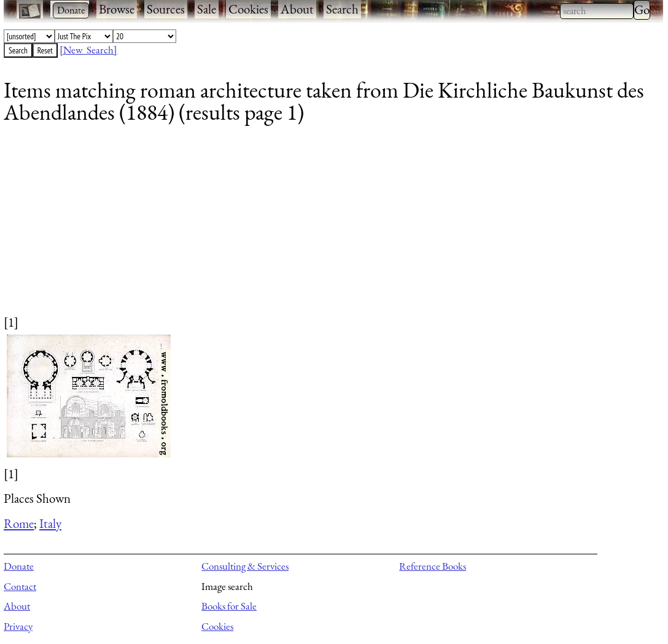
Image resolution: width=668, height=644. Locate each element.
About (297, 9)
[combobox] (597, 11)
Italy (50, 523)
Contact (20, 586)
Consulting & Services (245, 566)
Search (342, 9)
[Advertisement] (326, 227)
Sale (207, 9)
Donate (19, 566)
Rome (19, 523)
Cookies (248, 9)
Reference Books (433, 566)
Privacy (18, 626)
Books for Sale (229, 606)
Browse (117, 9)
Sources (166, 9)
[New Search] (88, 50)
